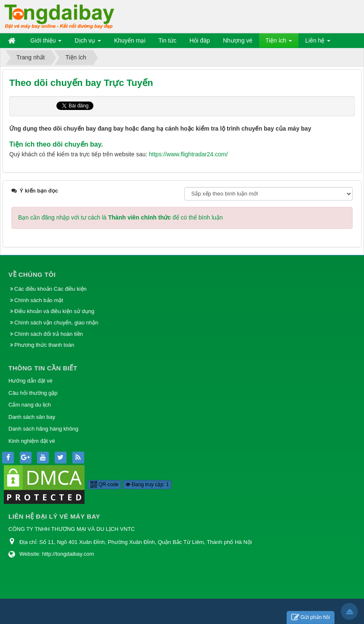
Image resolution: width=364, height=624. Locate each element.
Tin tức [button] (168, 40)
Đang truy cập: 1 (147, 485)
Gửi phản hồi (311, 617)
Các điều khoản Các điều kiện (50, 289)
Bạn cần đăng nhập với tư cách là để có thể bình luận (121, 217)
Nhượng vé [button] (238, 40)
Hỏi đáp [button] (199, 40)
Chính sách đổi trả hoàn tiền (49, 334)
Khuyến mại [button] (130, 40)
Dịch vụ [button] (88, 42)
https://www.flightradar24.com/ (189, 154)
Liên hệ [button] (318, 42)
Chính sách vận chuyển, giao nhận (56, 323)
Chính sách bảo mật (40, 300)
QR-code (105, 485)
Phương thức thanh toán (44, 345)
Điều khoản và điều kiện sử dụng (54, 311)
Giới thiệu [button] (46, 42)
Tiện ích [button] (279, 42)
